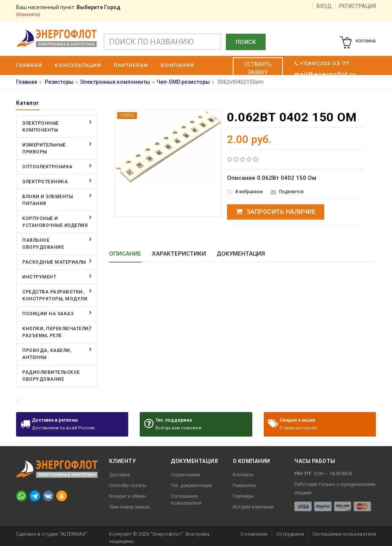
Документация (241, 254)
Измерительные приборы (44, 148)
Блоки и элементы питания (47, 200)
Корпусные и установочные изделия (55, 222)
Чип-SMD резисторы (183, 82)
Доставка (120, 475)
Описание (125, 254)
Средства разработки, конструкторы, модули (55, 295)
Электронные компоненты (115, 82)
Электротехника (45, 182)
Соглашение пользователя (344, 534)
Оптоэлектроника (47, 167)
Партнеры (243, 496)
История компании (253, 507)
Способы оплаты (128, 486)
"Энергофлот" (167, 534)
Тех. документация (191, 486)
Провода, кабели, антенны (47, 354)
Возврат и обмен (127, 496)
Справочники (185, 475)
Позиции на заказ (48, 314)
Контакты (243, 475)
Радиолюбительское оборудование (51, 376)
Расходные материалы (54, 262)
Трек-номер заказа (129, 507)
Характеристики (179, 254)
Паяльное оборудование (43, 244)
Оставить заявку (258, 68)
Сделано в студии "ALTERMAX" (52, 534)
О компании (254, 534)
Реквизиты (244, 486)
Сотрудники (290, 534)
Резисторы (59, 82)
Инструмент (39, 277)
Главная (27, 82)
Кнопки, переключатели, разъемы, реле (56, 332)
